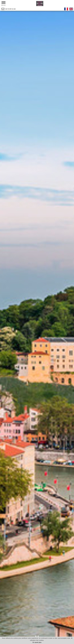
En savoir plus (37, 642)
